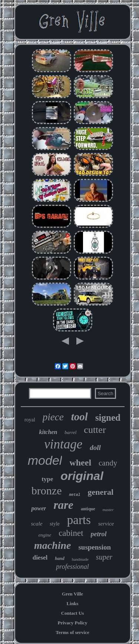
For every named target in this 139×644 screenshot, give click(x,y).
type (47, 479)
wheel (80, 463)
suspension (95, 547)
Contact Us (73, 613)
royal (30, 420)
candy (108, 463)
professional (72, 567)
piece (53, 417)
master (108, 510)
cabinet (71, 533)
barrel (70, 432)
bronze (47, 490)
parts (79, 520)
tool (80, 417)
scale (37, 524)
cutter (95, 430)
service (106, 524)
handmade (80, 559)
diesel (40, 558)
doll (95, 448)
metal (75, 495)
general (100, 492)
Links (73, 603)
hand (59, 558)
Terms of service (72, 632)
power (39, 508)
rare (63, 505)
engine (45, 535)
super (104, 557)
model (45, 460)
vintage (63, 444)
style (54, 524)
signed (108, 418)
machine (53, 545)
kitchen (48, 432)
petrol (99, 534)
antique (88, 509)
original (82, 476)
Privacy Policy (73, 623)
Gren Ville (72, 594)
